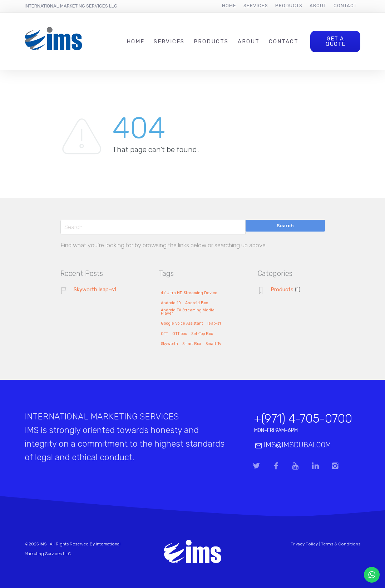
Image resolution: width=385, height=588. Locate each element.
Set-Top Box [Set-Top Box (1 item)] (202, 334)
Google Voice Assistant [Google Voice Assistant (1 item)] (182, 324)
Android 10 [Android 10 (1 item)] (171, 303)
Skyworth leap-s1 (95, 290)
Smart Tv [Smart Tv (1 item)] (213, 344)
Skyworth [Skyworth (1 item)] (169, 344)
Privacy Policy (304, 544)
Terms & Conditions (341, 544)
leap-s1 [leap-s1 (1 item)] (214, 324)
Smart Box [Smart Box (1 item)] (192, 344)
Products (289, 6)
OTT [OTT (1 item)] (164, 334)
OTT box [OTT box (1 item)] (180, 334)
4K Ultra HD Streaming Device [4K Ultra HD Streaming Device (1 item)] (189, 293)
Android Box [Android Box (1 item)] (197, 303)
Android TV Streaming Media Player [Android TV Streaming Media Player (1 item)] (188, 312)
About (318, 6)
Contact (345, 6)
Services (256, 6)
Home (229, 6)
